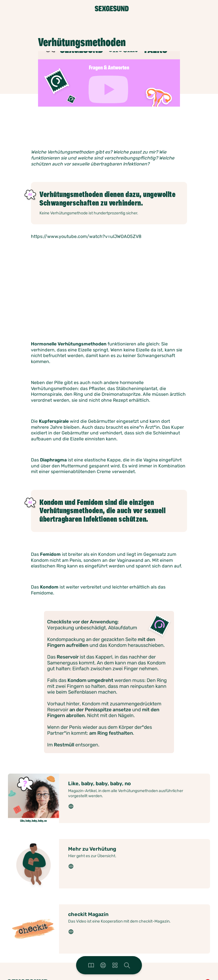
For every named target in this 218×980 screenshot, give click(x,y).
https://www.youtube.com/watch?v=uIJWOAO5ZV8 (86, 236)
